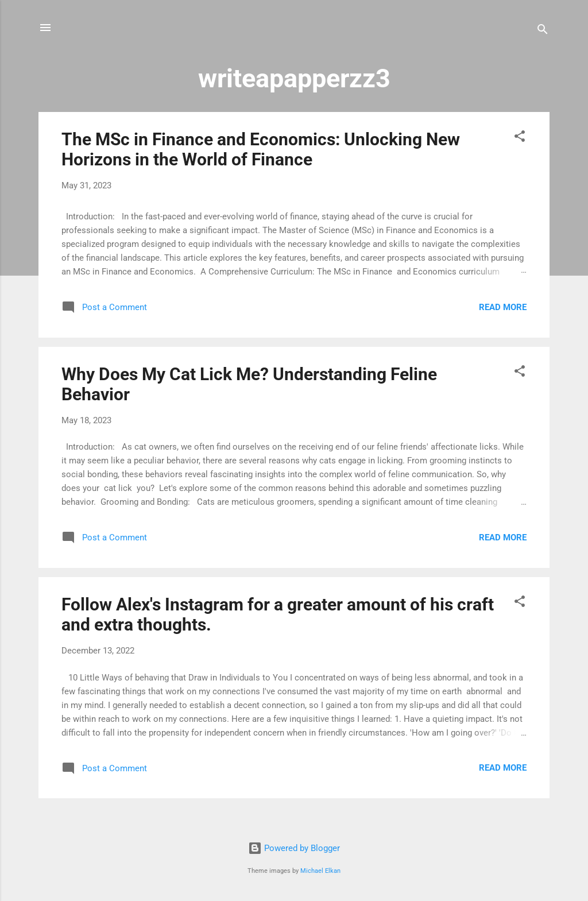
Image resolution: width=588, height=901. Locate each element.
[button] (520, 138)
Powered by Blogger (294, 848)
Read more (503, 307)
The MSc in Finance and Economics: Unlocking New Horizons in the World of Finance (261, 149)
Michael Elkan (320, 871)
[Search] (543, 31)
